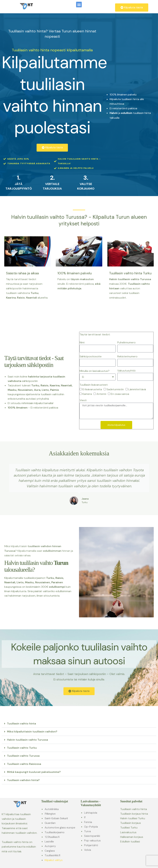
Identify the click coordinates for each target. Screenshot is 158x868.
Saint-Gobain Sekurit (57, 818)
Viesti (83, 401)
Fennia (88, 822)
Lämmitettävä (137, 390)
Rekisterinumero (127, 357)
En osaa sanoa (120, 394)
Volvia (88, 850)
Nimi (82, 343)
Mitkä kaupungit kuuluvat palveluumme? (35, 772)
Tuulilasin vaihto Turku (22, 748)
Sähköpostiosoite (91, 357)
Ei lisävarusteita (92, 390)
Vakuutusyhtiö (126, 371)
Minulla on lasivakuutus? (94, 371)
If (85, 817)
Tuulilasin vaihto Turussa (24, 756)
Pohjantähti (91, 845)
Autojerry (51, 846)
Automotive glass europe (61, 828)
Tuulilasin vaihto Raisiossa (25, 764)
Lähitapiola (91, 813)
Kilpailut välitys (54, 860)
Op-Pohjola (91, 826)
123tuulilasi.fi (53, 837)
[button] (79, 5)
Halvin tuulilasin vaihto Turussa (28, 740)
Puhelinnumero (126, 343)
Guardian (50, 823)
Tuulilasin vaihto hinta (22, 724)
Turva (88, 831)
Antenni (101, 394)
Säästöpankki (93, 836)
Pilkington (51, 814)
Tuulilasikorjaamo (55, 832)
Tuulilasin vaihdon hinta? (24, 780)
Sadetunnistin (115, 390)
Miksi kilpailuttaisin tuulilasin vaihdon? (33, 732)
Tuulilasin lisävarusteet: (94, 385)
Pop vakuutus (93, 840)
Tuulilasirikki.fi (53, 855)
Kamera (87, 394)
